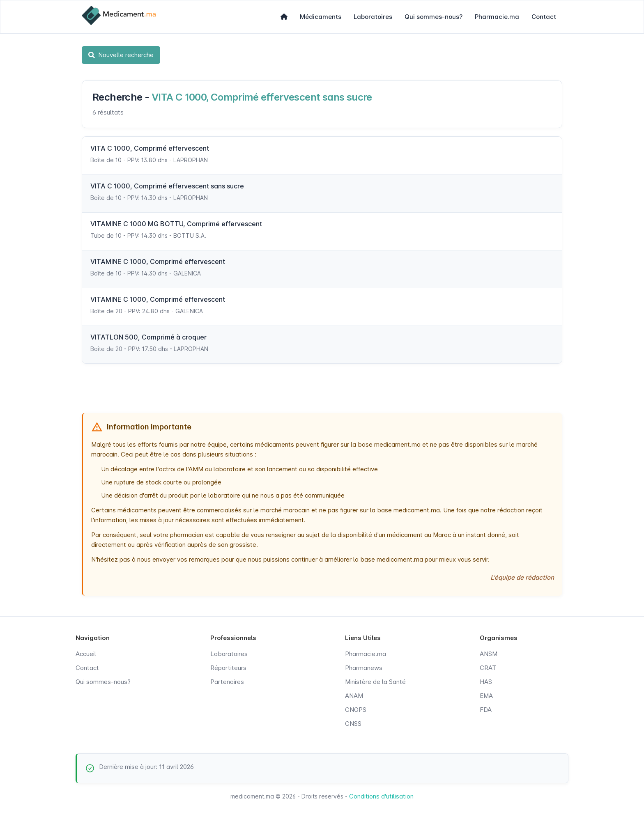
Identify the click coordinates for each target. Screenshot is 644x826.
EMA (486, 696)
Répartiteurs (228, 668)
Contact (544, 17)
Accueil (86, 654)
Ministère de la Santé (375, 682)
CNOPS (356, 710)
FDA (486, 710)
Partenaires (227, 682)
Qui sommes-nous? (434, 17)
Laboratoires (373, 17)
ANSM (489, 654)
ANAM (354, 696)
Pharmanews (364, 668)
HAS (486, 682)
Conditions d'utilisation (381, 796)
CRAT (488, 668)
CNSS (353, 724)
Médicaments (321, 17)
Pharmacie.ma (497, 17)
